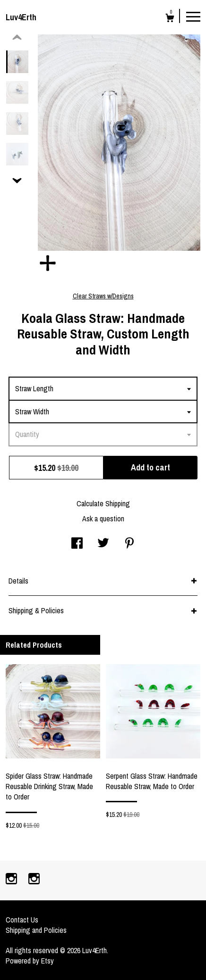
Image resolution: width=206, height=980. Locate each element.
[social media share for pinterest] (129, 544)
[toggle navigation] (193, 16)
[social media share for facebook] (77, 544)
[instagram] (12, 880)
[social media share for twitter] (103, 544)
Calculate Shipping (103, 503)
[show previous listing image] (17, 38)
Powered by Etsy (30, 961)
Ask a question (103, 519)
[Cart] (170, 19)
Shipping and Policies (36, 930)
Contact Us (22, 920)
